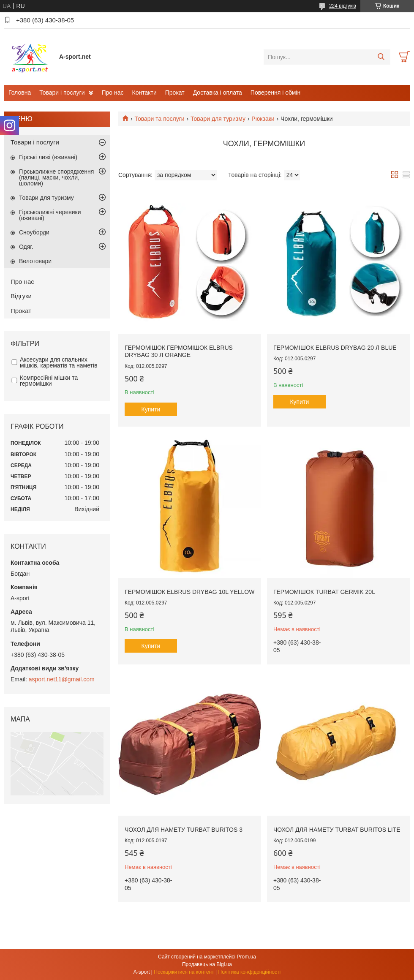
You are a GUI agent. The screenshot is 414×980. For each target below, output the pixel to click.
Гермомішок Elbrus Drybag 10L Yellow (189, 592)
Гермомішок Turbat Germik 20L (324, 592)
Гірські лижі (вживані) (48, 157)
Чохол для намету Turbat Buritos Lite (337, 830)
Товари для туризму (218, 119)
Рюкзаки (263, 119)
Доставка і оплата (218, 93)
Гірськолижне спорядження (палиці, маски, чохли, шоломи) (56, 177)
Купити (151, 409)
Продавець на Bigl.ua (207, 964)
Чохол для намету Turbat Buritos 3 (184, 830)
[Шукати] (381, 57)
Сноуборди (34, 232)
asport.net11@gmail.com (62, 679)
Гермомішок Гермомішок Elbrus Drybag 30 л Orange (179, 351)
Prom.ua (246, 957)
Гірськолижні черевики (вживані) (50, 215)
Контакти (144, 93)
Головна (20, 93)
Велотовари (35, 261)
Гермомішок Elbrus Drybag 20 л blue (335, 348)
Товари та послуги (159, 119)
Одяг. (26, 247)
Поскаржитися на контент (184, 972)
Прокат (175, 93)
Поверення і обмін (275, 93)
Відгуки (21, 296)
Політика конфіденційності (250, 972)
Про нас (112, 93)
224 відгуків (343, 6)
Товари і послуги (62, 93)
